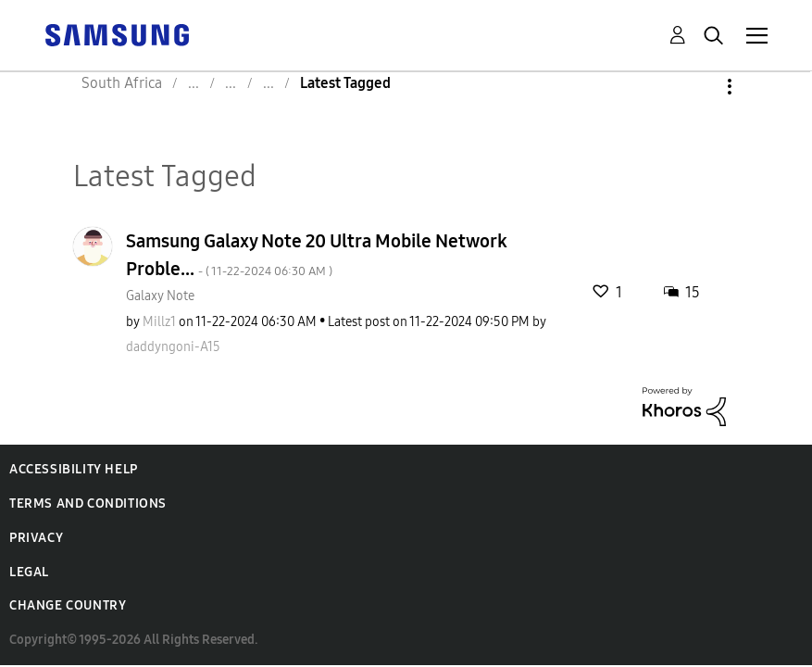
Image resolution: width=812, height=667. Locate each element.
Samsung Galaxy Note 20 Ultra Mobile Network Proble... (317, 255)
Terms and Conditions (88, 503)
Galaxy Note (160, 296)
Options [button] (698, 87)
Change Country (68, 605)
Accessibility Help (74, 469)
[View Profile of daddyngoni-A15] (173, 347)
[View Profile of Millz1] (159, 322)
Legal (29, 572)
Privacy (36, 538)
